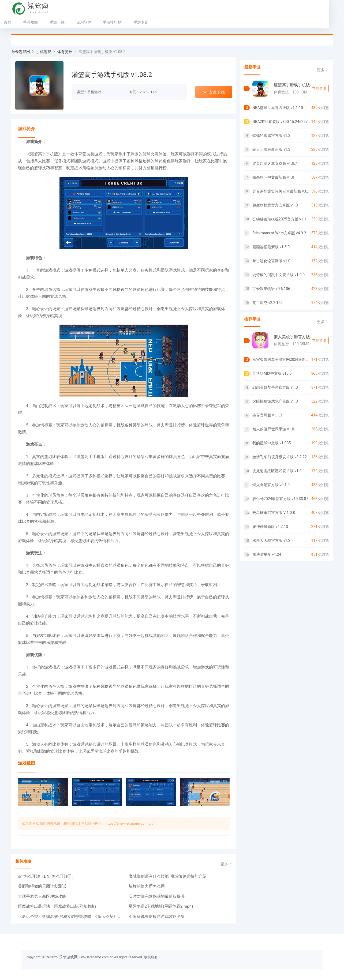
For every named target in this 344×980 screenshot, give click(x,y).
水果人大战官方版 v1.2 (271, 540)
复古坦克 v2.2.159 (268, 303)
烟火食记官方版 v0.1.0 (271, 485)
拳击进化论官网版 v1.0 (271, 261)
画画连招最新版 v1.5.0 (271, 247)
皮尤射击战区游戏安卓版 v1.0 (277, 471)
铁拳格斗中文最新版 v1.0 (273, 177)
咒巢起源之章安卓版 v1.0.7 (275, 163)
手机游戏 (44, 52)
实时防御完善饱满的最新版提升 (157, 896)
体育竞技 (65, 52)
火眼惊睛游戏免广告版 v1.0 (275, 401)
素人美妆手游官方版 (292, 337)
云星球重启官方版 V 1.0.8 (274, 513)
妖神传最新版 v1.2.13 (270, 527)
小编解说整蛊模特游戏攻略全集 (157, 917)
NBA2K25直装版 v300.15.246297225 (282, 122)
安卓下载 (214, 92)
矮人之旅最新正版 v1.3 (271, 149)
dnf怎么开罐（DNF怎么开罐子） (47, 876)
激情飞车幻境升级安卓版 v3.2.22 (280, 457)
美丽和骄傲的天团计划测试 (42, 886)
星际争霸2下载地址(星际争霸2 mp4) (161, 906)
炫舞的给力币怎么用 (147, 886)
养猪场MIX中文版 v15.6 (272, 373)
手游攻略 (38, 22)
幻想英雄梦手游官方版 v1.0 (275, 387)
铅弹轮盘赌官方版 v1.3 (271, 136)
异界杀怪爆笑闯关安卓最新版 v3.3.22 (282, 191)
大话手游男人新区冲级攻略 (42, 896)
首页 (15, 22)
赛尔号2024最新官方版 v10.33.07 (280, 499)
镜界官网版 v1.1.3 (267, 415)
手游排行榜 (120, 22)
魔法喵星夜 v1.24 (267, 554)
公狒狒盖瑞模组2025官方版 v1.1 (279, 219)
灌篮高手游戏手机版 (292, 85)
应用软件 (91, 22)
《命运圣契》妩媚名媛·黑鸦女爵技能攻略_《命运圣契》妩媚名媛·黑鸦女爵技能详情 (70, 917)
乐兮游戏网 (21, 52)
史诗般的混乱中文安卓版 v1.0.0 (278, 275)
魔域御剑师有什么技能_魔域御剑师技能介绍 (168, 876)
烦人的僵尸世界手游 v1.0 (273, 429)
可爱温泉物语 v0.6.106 (271, 289)
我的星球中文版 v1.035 (272, 443)
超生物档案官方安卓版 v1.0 (275, 205)
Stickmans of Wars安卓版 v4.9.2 (279, 233)
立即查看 (319, 88)
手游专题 (148, 22)
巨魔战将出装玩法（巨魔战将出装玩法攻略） (58, 906)
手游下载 (65, 22)
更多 (226, 864)
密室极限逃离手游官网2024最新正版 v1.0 (282, 359)
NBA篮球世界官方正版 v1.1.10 (278, 108)
